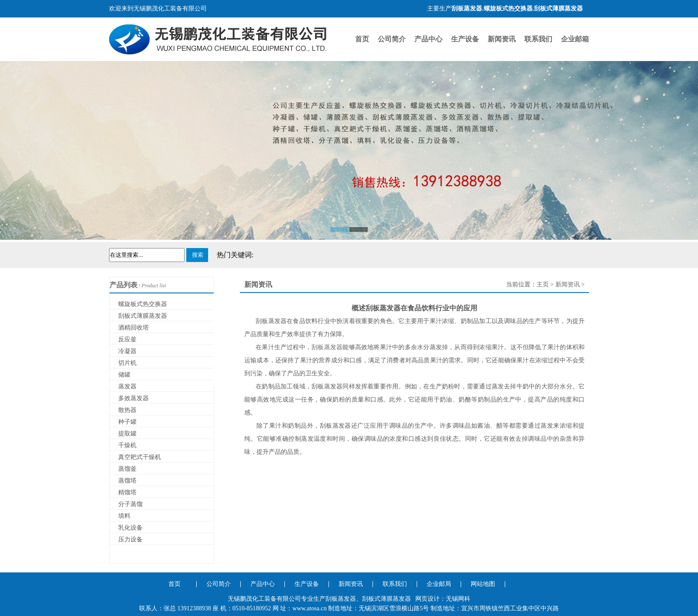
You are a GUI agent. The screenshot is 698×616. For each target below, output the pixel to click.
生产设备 (465, 39)
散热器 (127, 410)
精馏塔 (127, 492)
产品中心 (428, 39)
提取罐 (127, 434)
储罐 (124, 375)
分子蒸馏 (130, 504)
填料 (124, 516)
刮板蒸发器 (327, 347)
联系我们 (538, 39)
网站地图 (483, 584)
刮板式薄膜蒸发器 (143, 316)
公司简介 (392, 39)
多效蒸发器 (133, 398)
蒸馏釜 (127, 469)
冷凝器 (127, 351)
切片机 (127, 363)
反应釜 (127, 339)
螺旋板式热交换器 (143, 304)
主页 (543, 284)
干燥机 (127, 445)
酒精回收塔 (133, 328)
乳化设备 (130, 528)
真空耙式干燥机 (140, 457)
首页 (362, 39)
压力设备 (130, 539)
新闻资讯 (502, 39)
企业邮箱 (575, 39)
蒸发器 (127, 386)
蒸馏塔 (127, 481)
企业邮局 (439, 584)
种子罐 (127, 422)
